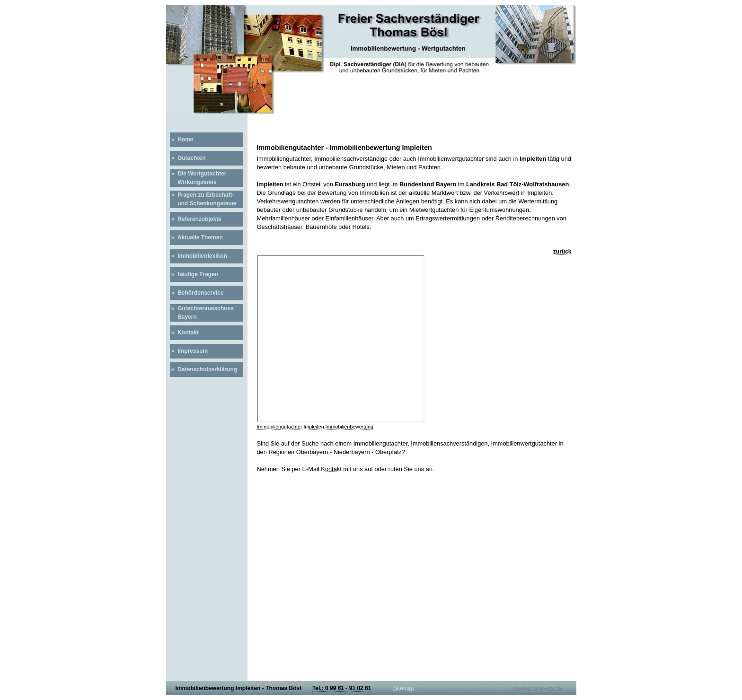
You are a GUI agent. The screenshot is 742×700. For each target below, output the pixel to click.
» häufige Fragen (194, 274)
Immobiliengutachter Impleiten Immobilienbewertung (315, 427)
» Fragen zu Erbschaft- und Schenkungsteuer (204, 199)
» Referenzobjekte (196, 219)
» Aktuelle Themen (196, 237)
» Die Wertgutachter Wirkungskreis (198, 178)
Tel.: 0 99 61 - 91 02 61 (342, 688)
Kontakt (331, 469)
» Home (182, 140)
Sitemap (404, 688)
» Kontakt (184, 332)
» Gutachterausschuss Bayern (202, 313)
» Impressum (189, 351)
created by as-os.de (537, 688)
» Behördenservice (197, 293)
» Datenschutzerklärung (204, 369)
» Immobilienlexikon (199, 256)
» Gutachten (188, 158)
